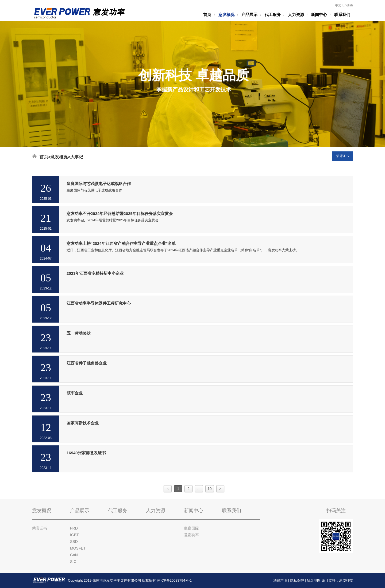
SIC (73, 562)
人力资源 (296, 15)
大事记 (77, 157)
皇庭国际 (191, 528)
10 (210, 489)
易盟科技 (346, 580)
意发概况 (226, 15)
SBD (74, 542)
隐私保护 (297, 580)
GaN (74, 555)
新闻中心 (319, 15)
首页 (207, 15)
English (348, 5)
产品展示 (249, 15)
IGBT (74, 535)
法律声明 (280, 580)
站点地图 (314, 580)
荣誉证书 (342, 156)
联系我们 (342, 15)
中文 (338, 5)
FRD (74, 528)
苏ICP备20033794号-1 (174, 580)
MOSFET (78, 548)
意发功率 (191, 535)
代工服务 (273, 15)
